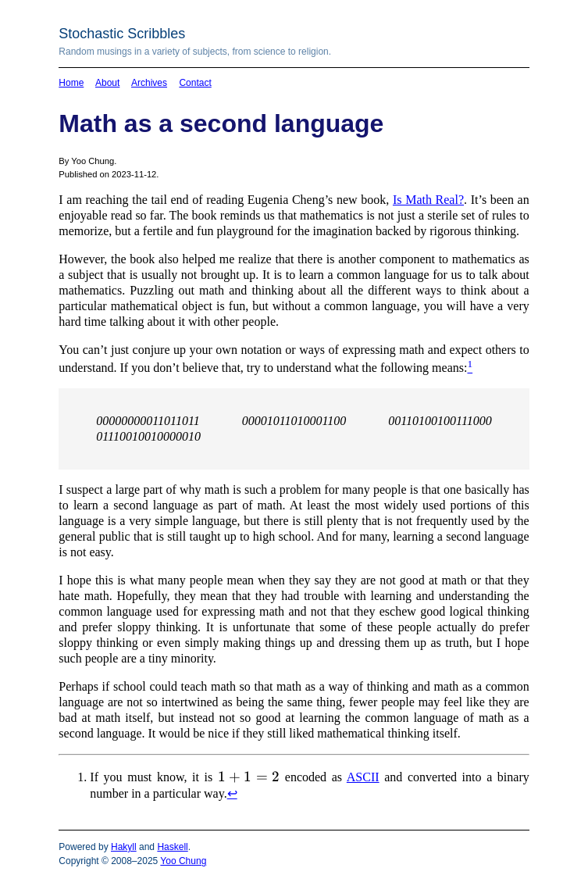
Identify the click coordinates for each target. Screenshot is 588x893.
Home (71, 83)
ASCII (363, 777)
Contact (195, 83)
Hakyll (124, 847)
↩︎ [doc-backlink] (232, 793)
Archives (149, 83)
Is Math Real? (428, 200)
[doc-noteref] (470, 368)
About (107, 83)
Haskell (172, 847)
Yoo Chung (183, 861)
